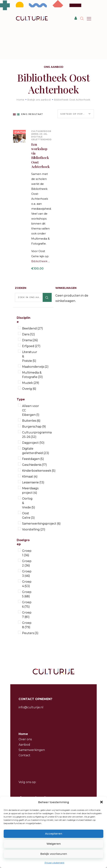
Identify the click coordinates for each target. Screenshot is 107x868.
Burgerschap (34, 427)
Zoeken (47, 297)
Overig (29, 389)
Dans (28, 334)
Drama (30, 340)
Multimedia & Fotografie (32, 375)
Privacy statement (55, 863)
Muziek (31, 383)
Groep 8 (27, 625)
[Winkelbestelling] (76, 114)
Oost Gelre (28, 515)
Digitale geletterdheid (41, 138)
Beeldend (33, 328)
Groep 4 (27, 584)
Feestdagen (33, 459)
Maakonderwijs (35, 367)
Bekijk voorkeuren (54, 854)
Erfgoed (31, 346)
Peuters (30, 633)
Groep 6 (27, 604)
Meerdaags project (30, 491)
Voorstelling (34, 529)
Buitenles (31, 421)
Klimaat (30, 477)
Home (20, 100)
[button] (101, 802)
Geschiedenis (34, 465)
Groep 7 (27, 615)
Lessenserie (33, 482)
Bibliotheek (40, 261)
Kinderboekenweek (39, 471)
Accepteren (54, 834)
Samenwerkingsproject (41, 524)
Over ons (25, 739)
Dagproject (33, 443)
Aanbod (24, 745)
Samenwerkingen (32, 750)
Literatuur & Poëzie (30, 356)
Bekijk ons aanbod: (39, 100)
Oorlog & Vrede (29, 503)
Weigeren (54, 844)
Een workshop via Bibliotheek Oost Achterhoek (40, 156)
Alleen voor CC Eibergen (31, 410)
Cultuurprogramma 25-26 (41, 133)
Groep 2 (27, 563)
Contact (24, 755)
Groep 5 (27, 594)
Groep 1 (27, 553)
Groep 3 (27, 574)
